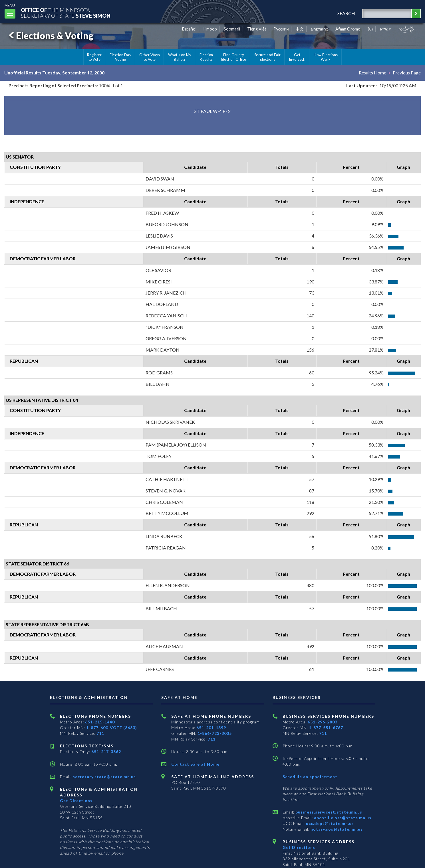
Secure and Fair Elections (268, 57)
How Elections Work (326, 57)
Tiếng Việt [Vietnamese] (257, 29)
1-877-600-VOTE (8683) (112, 728)
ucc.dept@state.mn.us (329, 823)
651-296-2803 (323, 722)
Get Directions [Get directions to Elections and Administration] (76, 801)
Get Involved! (297, 57)
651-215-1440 (100, 722)
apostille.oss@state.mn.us (342, 818)
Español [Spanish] (189, 29)
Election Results (206, 57)
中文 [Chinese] (300, 29)
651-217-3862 (106, 752)
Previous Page (407, 73)
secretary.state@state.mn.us (104, 777)
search (346, 13)
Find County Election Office (234, 57)
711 (100, 733)
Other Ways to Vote (150, 57)
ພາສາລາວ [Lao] (320, 29)
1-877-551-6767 (326, 728)
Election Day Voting (120, 57)
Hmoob (210, 29)
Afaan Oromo (348, 29)
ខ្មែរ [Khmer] (370, 29)
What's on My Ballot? (180, 57)
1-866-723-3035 (215, 733)
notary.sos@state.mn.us (336, 829)
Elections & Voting (50, 36)
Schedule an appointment (310, 777)
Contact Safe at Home (195, 764)
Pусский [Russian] (281, 29)
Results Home (372, 73)
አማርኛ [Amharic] (386, 29)
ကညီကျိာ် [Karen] (406, 29)
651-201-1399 (211, 728)
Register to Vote (94, 57)
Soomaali (232, 29)
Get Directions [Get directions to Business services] (299, 847)
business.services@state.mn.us (328, 812)
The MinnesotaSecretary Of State (66, 13)
